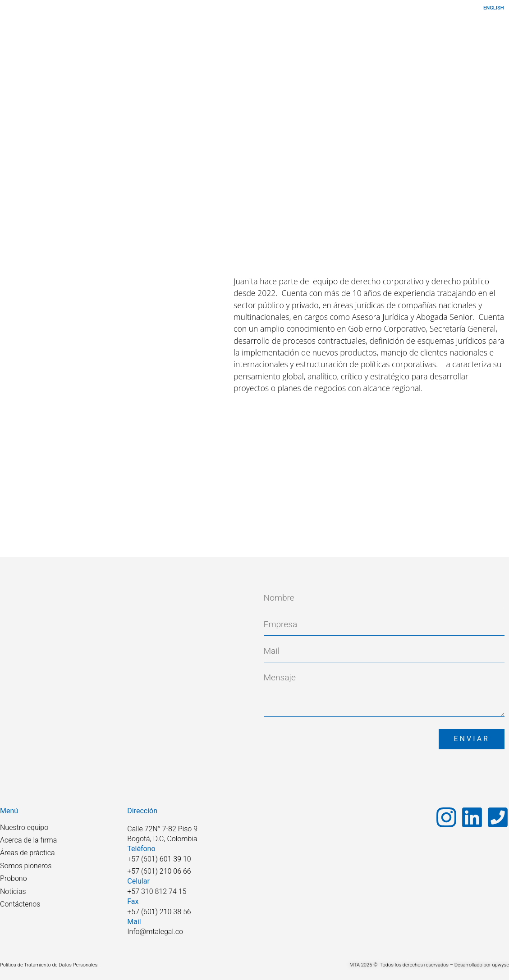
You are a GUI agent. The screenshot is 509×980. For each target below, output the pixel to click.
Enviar (471, 739)
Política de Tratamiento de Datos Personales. (49, 965)
